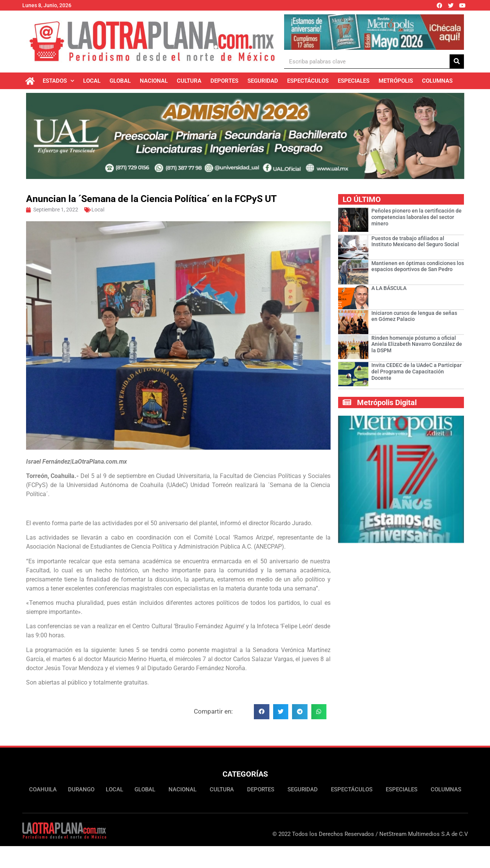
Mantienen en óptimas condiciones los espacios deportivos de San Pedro (418, 268)
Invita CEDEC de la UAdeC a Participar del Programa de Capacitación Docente (417, 373)
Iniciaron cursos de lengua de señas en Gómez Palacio (414, 318)
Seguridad (263, 81)
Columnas (437, 81)
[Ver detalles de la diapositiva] (374, 32)
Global (120, 81)
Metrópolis (396, 81)
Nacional (154, 81)
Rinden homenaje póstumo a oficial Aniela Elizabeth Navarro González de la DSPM (417, 346)
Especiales (354, 81)
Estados (58, 81)
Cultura (189, 81)
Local (92, 81)
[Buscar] (457, 61)
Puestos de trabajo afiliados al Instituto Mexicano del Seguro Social (415, 243)
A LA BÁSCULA (389, 290)
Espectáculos (308, 81)
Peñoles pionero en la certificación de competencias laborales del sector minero (417, 219)
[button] (262, 713)
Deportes (224, 81)
